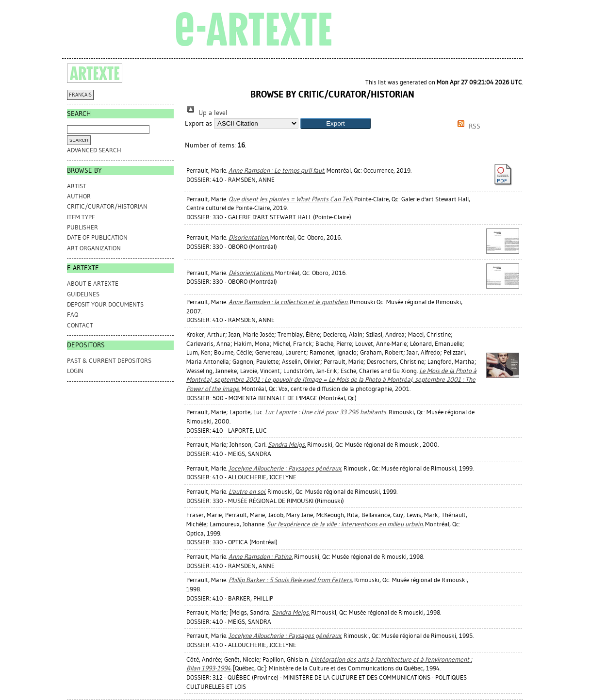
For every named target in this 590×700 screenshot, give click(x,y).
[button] (336, 123)
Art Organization (94, 248)
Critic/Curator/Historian (107, 206)
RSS (467, 126)
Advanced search (94, 150)
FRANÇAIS (80, 95)
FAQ (73, 315)
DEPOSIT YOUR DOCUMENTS (105, 304)
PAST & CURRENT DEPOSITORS (109, 361)
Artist (77, 186)
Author (79, 196)
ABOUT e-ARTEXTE (93, 284)
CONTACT (80, 325)
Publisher (82, 227)
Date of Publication (97, 237)
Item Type (81, 217)
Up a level (206, 113)
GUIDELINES (83, 294)
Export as (198, 123)
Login (75, 371)
